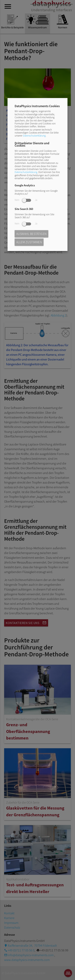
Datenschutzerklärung (34, 136)
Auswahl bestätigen (31, 234)
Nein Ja (26, 200)
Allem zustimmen (29, 242)
